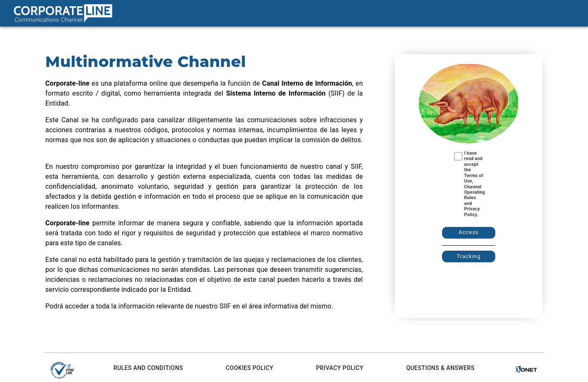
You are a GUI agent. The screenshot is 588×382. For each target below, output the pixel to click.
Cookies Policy (250, 368)
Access (469, 232)
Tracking (469, 256)
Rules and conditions (148, 368)
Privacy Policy (340, 368)
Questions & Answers (441, 368)
